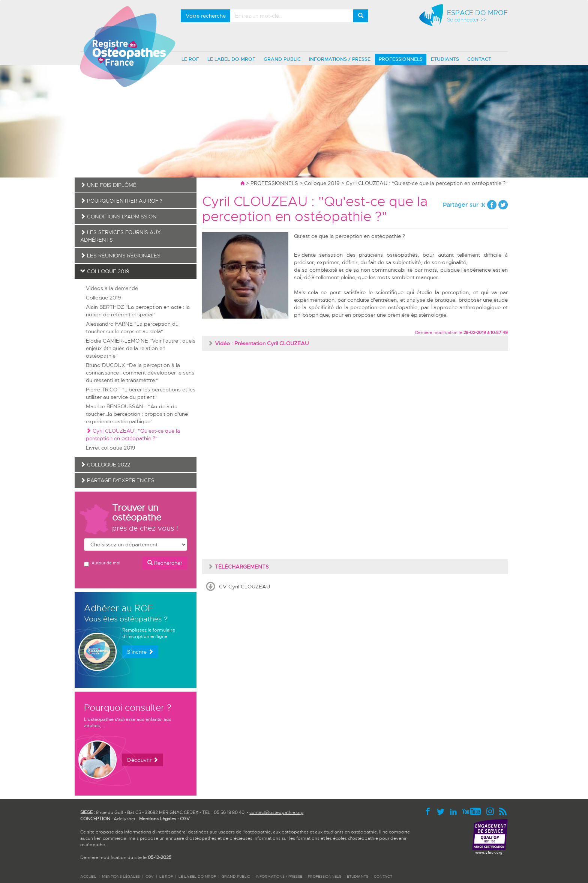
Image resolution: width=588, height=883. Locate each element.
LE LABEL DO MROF (231, 59)
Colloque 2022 (105, 465)
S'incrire (140, 652)
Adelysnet (124, 819)
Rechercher (165, 563)
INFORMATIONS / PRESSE (340, 59)
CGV (185, 819)
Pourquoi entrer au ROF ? (121, 201)
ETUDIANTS (445, 59)
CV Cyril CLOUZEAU (244, 587)
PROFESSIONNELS (401, 59)
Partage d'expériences (117, 480)
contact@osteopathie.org (276, 812)
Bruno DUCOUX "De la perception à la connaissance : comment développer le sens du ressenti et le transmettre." (140, 373)
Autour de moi (102, 563)
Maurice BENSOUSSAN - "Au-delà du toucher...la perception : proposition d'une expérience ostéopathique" (137, 414)
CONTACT (479, 59)
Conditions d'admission (118, 217)
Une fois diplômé (108, 185)
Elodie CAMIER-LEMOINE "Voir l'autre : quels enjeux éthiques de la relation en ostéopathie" (141, 348)
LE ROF (190, 59)
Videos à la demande (112, 288)
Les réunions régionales (120, 256)
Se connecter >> (467, 20)
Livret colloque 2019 (111, 448)
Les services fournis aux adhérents (121, 236)
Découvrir (143, 760)
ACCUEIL (88, 876)
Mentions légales (121, 876)
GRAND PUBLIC (282, 59)
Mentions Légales (158, 819)
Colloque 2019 (322, 183)
